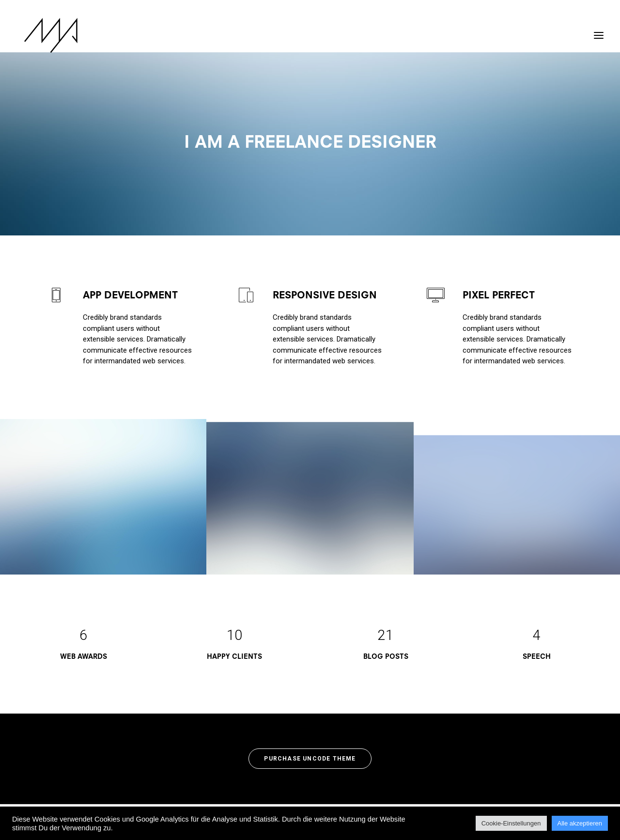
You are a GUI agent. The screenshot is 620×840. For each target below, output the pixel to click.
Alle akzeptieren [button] (580, 823)
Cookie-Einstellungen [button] (511, 823)
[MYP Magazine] (43, 35)
